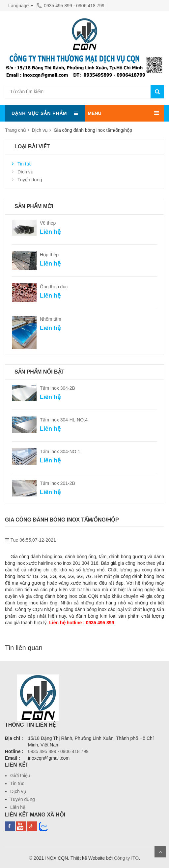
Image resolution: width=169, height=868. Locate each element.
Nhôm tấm (51, 319)
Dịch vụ (40, 130)
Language (21, 6)
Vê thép (48, 223)
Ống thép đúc (54, 287)
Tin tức (25, 164)
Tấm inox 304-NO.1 (60, 452)
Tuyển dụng (30, 180)
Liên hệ (18, 807)
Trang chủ (15, 130)
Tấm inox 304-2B (57, 388)
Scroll (160, 852)
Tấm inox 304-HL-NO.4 (64, 420)
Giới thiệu (20, 776)
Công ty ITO (126, 858)
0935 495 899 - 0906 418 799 (71, 6)
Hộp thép (49, 255)
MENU (95, 113)
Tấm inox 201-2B (57, 483)
